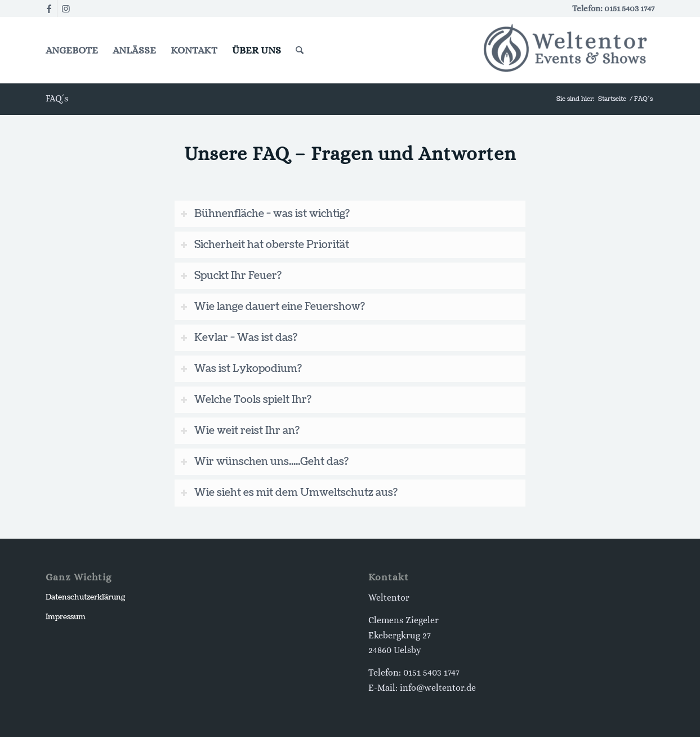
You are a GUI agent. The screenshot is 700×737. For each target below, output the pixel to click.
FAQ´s (57, 98)
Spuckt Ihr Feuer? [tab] (231, 276)
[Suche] (300, 50)
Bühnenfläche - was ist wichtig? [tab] (265, 214)
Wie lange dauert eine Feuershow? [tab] (273, 307)
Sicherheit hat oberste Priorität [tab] (265, 245)
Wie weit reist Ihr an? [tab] (240, 431)
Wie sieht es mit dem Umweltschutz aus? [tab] (289, 493)
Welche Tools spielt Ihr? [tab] (246, 400)
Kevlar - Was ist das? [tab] (239, 338)
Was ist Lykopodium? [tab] (241, 369)
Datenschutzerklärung (85, 597)
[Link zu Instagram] (66, 8)
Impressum (66, 617)
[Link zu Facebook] (49, 8)
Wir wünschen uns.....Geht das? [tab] (264, 462)
